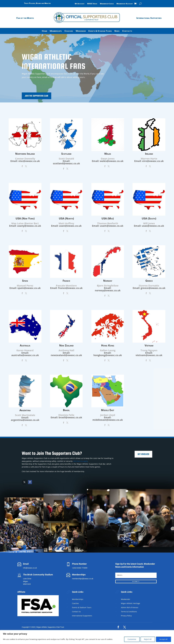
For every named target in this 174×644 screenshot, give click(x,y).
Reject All (148, 639)
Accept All (163, 639)
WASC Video (92, 4)
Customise (132, 639)
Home (45, 31)
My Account (80, 4)
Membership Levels (107, 4)
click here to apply (80, 461)
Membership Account (125, 4)
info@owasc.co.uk (30, 568)
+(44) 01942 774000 (80, 568)
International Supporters (149, 18)
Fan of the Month (25, 18)
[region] (87, 637)
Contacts (127, 31)
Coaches (69, 31)
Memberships (56, 31)
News (117, 31)
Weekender (81, 31)
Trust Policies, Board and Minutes (37, 3)
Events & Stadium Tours (100, 31)
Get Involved (143, 454)
